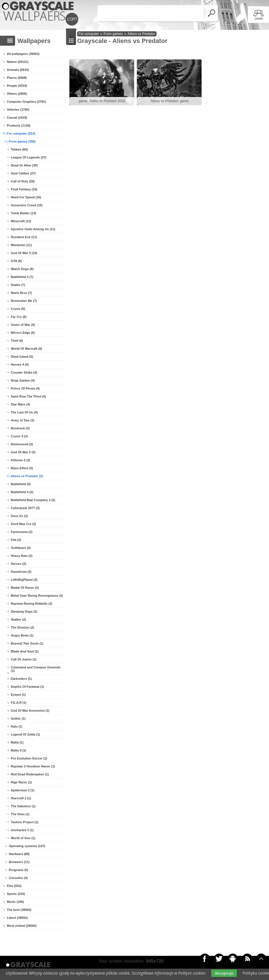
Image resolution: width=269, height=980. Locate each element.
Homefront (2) (21, 572)
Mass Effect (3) (22, 468)
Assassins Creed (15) (27, 205)
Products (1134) (19, 125)
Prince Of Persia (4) (25, 388)
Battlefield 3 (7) (22, 277)
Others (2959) (17, 94)
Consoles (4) (18, 878)
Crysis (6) (18, 309)
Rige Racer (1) (21, 782)
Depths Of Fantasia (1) (27, 687)
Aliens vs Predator (141, 34)
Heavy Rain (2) (22, 556)
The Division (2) (22, 627)
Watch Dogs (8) (22, 269)
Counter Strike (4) (24, 372)
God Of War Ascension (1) (30, 711)
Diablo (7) (18, 285)
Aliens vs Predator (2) (27, 476)
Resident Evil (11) (24, 237)
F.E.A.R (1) (19, 703)
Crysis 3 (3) (19, 436)
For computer (89, 34)
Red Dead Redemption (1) (30, 774)
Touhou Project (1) (24, 822)
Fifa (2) (16, 540)
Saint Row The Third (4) (28, 396)
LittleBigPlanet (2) (24, 580)
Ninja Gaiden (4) (23, 380)
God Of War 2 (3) (23, 452)
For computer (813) (21, 133)
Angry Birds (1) (22, 635)
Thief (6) (17, 341)
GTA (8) (16, 261)
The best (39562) (19, 910)
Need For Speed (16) (26, 197)
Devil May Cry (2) (23, 524)
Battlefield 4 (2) (22, 492)
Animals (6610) (18, 70)
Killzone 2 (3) (20, 460)
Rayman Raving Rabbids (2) (31, 604)
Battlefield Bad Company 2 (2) (33, 500)
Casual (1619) (17, 118)
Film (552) (14, 886)
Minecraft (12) (21, 221)
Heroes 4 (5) (20, 365)
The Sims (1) (20, 814)
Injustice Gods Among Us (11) (33, 229)
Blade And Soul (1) (25, 651)
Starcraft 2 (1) (21, 798)
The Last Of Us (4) (24, 412)
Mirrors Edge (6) (23, 333)
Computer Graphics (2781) (26, 102)
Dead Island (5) (22, 357)
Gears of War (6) (23, 325)
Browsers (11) (19, 862)
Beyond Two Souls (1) (27, 643)
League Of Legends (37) (29, 157)
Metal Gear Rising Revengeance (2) (37, 596)
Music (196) (15, 902)
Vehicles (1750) (18, 110)
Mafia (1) (17, 742)
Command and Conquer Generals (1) (36, 669)
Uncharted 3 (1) (22, 830)
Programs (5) (19, 870)
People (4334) (17, 86)
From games (113, 34)
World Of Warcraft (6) (26, 349)
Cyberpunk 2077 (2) (25, 508)
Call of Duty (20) (23, 181)
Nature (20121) (18, 62)
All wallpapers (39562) (23, 54)
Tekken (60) (19, 149)
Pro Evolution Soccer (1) (29, 758)
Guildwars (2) (21, 548)
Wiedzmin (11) (21, 245)
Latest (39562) (17, 918)
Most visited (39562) (22, 926)
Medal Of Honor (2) (25, 588)
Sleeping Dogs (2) (24, 612)
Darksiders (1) (21, 679)
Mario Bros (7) (21, 293)
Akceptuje (224, 973)
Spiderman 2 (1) (23, 790)
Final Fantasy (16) (24, 189)
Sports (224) (16, 894)
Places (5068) (17, 78)
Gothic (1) (18, 718)
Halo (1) (17, 726)
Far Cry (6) (19, 317)
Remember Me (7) (24, 301)
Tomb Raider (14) (23, 213)
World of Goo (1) (23, 838)
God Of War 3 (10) (24, 253)
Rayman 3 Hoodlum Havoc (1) (33, 766)
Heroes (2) (19, 564)
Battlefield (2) (21, 484)
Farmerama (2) (22, 532)
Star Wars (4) (20, 404)
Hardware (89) (19, 854)
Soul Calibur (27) (23, 173)
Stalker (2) (18, 619)
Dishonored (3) (22, 444)
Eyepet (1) (18, 695)
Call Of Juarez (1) (24, 659)
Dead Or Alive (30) (24, 165)
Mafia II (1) (19, 750)
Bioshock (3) (20, 428)
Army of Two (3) (22, 420)
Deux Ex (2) (19, 516)
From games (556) (22, 141)
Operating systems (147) (27, 846)
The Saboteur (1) (23, 806)
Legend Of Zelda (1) (25, 734)
